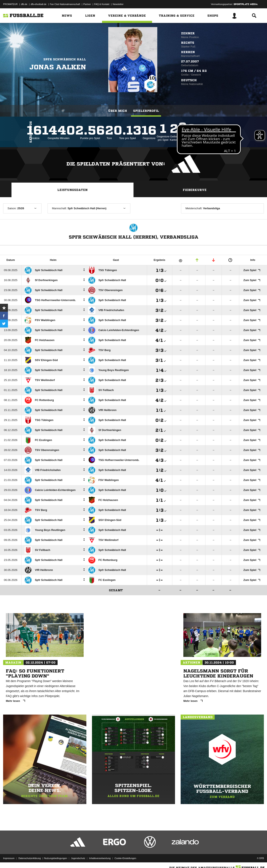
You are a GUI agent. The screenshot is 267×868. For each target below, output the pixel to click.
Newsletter (118, 4)
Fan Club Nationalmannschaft (65, 4)
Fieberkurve (195, 190)
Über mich (118, 111)
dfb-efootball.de (39, 4)
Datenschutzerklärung (30, 858)
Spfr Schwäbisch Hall (65, 59)
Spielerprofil (146, 111)
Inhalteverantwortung (100, 858)
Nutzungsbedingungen (55, 858)
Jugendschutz (78, 858)
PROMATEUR (10, 4)
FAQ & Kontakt (102, 4)
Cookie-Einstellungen (125, 858)
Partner (87, 4)
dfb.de (24, 4)
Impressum (9, 858)
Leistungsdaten (72, 190)
